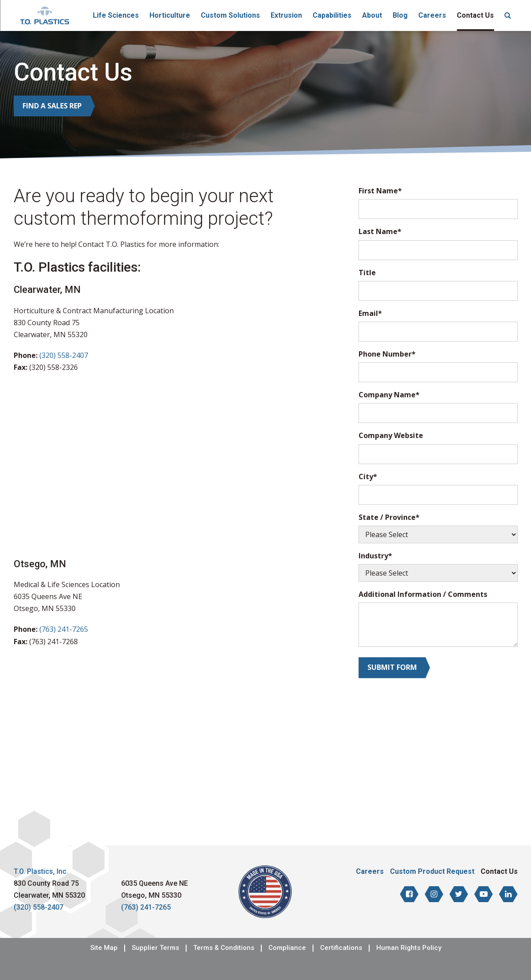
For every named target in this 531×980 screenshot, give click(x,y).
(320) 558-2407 (64, 355)
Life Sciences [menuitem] (116, 15)
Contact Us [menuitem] (475, 15)
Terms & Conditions (224, 948)
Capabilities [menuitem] (332, 15)
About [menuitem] (372, 15)
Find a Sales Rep (52, 106)
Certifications (341, 948)
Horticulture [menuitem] (170, 15)
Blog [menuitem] (400, 15)
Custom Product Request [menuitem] (432, 871)
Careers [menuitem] (432, 15)
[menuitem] (508, 15)
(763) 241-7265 (64, 629)
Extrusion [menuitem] (286, 15)
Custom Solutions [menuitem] (230, 15)
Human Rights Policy (409, 948)
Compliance (287, 948)
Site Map (104, 948)
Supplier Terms (155, 948)
